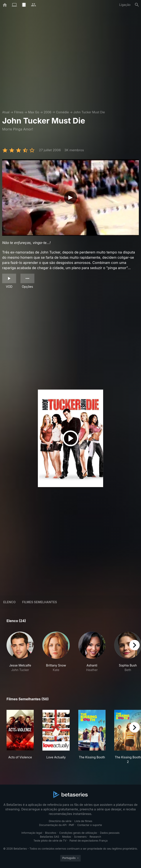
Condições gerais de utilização (78, 833)
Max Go (34, 112)
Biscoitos (51, 833)
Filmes (19, 112)
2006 (48, 112)
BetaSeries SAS (50, 837)
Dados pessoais (110, 833)
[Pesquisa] (137, 5)
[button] (20, 654)
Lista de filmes (83, 821)
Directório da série (60, 821)
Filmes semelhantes (40, 602)
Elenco (9, 602)
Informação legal (32, 833)
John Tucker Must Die (89, 112)
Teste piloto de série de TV (50, 841)
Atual (6, 112)
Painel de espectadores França (88, 841)
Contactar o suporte (90, 825)
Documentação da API (53, 825)
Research (95, 837)
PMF (72, 825)
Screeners (80, 837)
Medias (66, 837)
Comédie (62, 112)
